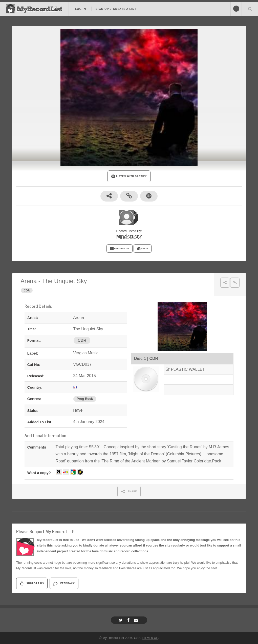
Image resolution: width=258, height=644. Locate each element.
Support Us (32, 584)
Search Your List (250, 9)
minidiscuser (129, 236)
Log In (80, 9)
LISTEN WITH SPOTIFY (129, 176)
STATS (143, 249)
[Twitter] (121, 620)
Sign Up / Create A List (116, 9)
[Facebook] (129, 620)
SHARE (129, 491)
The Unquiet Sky (64, 281)
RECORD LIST (120, 249)
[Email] (136, 620)
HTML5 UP (150, 638)
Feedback (64, 584)
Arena (29, 281)
